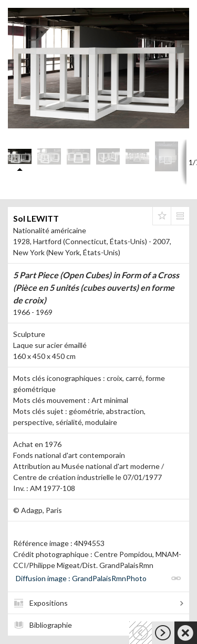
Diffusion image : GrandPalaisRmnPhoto (81, 578)
